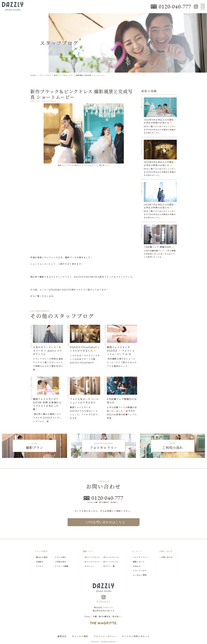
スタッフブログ (140, 570)
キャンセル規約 (80, 636)
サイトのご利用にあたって (136, 636)
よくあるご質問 (140, 575)
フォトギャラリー (141, 557)
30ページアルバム (111, 557)
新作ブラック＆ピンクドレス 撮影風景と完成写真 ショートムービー (81, 94)
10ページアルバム (111, 562)
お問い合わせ (167, 557)
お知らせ (137, 566)
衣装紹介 (40, 562)
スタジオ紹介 (60, 557)
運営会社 (62, 636)
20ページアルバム (92, 557)
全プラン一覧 (109, 566)
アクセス (40, 566)
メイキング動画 (61, 566)
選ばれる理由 (42, 557)
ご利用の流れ (60, 562)
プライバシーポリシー (105, 636)
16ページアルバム (92, 562)
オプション (89, 566)
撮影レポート (139, 562)
